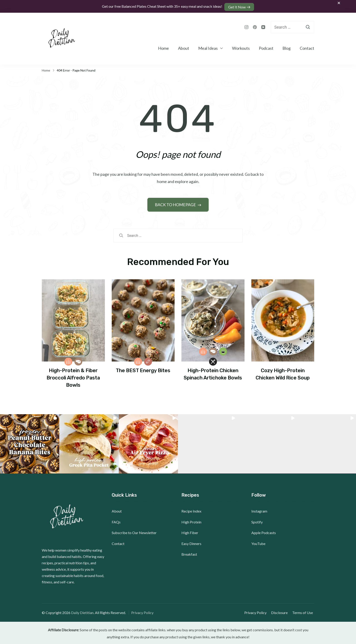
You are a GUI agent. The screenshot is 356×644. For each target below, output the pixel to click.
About (184, 47)
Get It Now (238, 6)
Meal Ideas (208, 47)
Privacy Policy (142, 611)
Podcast (266, 47)
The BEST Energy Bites (143, 369)
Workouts (241, 47)
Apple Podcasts (264, 531)
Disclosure (281, 611)
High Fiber (190, 531)
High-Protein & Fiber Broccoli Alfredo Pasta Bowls (73, 376)
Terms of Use (304, 611)
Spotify (257, 521)
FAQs (116, 521)
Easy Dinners (191, 542)
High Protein (191, 521)
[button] (30, 443)
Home (163, 47)
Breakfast (189, 553)
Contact (307, 47)
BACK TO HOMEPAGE (176, 203)
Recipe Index (191, 510)
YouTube (258, 542)
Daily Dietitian (82, 611)
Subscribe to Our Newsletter (134, 531)
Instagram (259, 510)
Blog (287, 47)
